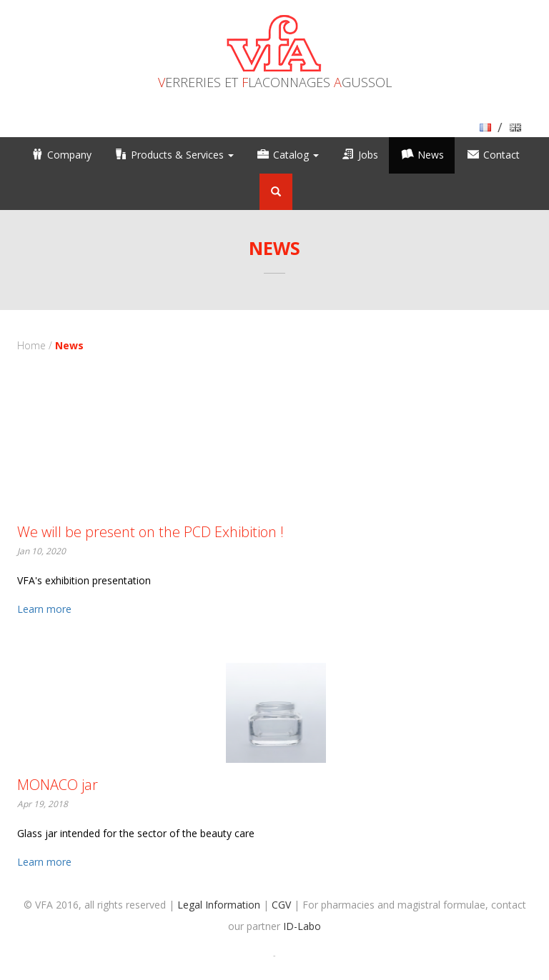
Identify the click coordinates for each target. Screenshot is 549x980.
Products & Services (182, 155)
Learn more (44, 609)
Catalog (296, 155)
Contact (501, 155)
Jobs (368, 155)
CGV (281, 905)
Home (31, 345)
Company (69, 155)
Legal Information (219, 905)
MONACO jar (58, 785)
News (431, 155)
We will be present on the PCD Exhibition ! (150, 532)
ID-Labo (302, 926)
